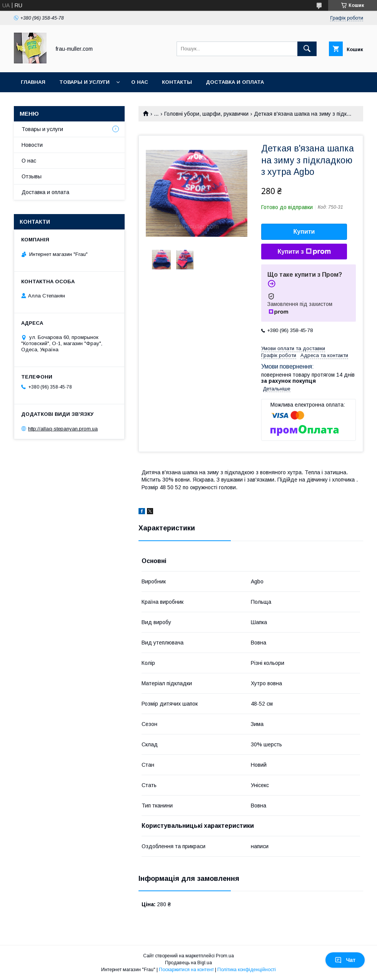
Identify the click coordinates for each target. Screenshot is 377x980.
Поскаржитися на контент (186, 970)
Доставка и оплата (235, 82)
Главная (33, 82)
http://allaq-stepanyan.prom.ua (63, 429)
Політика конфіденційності (247, 970)
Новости (32, 145)
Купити (304, 232)
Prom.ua (225, 956)
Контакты (177, 82)
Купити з (304, 252)
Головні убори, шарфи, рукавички (206, 114)
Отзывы (32, 176)
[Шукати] (307, 49)
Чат (345, 960)
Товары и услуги (84, 82)
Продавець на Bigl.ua (188, 963)
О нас (140, 82)
